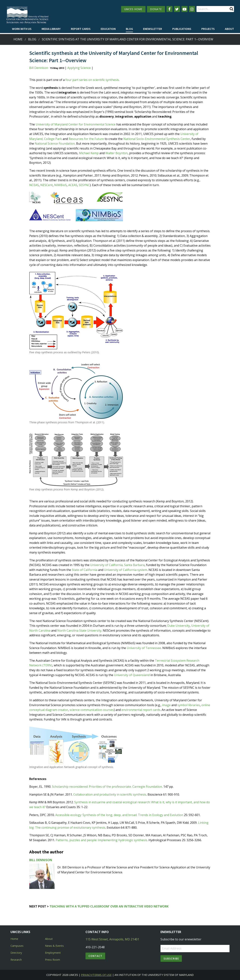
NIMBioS (60, 185)
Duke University (178, 626)
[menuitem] (22, 29)
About (229, 29)
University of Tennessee (144, 648)
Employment (53, 953)
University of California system (126, 570)
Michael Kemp (89, 153)
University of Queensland (132, 675)
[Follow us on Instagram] (192, 9)
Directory (16, 953)
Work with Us (22, 29)
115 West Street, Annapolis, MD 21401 (112, 939)
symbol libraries (189, 705)
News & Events (54, 946)
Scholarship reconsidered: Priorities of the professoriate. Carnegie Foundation (107, 787)
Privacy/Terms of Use (96, 975)
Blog (129, 29)
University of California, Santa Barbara (117, 565)
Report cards (81, 29)
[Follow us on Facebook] (169, 9)
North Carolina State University (79, 630)
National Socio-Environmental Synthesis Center (157, 139)
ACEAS (73, 185)
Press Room (52, 960)
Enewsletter (153, 29)
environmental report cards (141, 710)
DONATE (156, 9)
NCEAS (34, 185)
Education (108, 29)
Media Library (51, 29)
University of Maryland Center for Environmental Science (76, 124)
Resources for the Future (86, 139)
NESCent (46, 185)
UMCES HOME (133, 9)
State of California (85, 570)
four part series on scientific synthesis (92, 80)
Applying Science (79, 68)
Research (16, 960)
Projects (208, 29)
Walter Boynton (117, 153)
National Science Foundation (55, 143)
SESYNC (84, 185)
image (166, 705)
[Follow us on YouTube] (184, 9)
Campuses (17, 946)
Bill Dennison (39, 68)
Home (18, 39)
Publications (182, 29)
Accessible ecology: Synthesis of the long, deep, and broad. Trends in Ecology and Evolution (119, 815)
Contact (95, 956)
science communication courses (92, 710)
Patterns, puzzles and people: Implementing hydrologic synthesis (101, 840)
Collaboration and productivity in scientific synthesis (110, 794)
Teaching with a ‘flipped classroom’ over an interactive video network (109, 906)
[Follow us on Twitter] (177, 9)
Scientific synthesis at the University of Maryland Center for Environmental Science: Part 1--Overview (127, 39)
